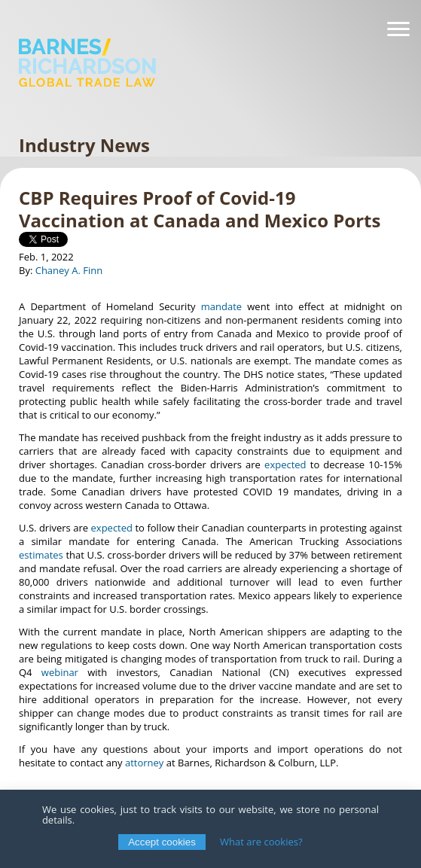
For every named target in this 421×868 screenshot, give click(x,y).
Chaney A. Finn (69, 270)
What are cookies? (261, 842)
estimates (41, 555)
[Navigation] (398, 29)
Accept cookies (162, 842)
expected (285, 464)
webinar (60, 672)
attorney (144, 763)
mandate (221, 306)
